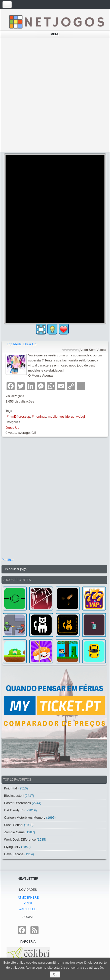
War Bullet (28, 909)
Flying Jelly (12, 847)
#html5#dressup (19, 417)
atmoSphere (28, 898)
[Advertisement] (55, 95)
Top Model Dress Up (22, 344)
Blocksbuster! (14, 796)
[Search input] (51, 569)
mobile (53, 417)
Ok (55, 974)
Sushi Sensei (14, 825)
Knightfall (11, 788)
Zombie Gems (14, 832)
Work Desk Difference (20, 839)
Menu (55, 34)
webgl (81, 417)
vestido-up (67, 417)
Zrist (28, 903)
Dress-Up (12, 428)
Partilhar (8, 560)
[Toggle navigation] (7, 5)
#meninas (39, 417)
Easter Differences (17, 803)
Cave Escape (14, 854)
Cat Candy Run (15, 810)
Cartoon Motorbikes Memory (25, 818)
